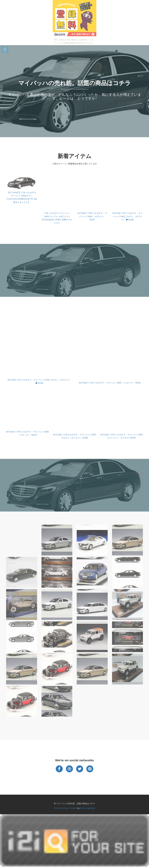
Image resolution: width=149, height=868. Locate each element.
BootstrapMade (88, 808)
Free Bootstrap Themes (65, 808)
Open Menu (5, 50)
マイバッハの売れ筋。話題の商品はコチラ (74, 83)
